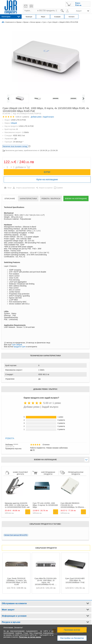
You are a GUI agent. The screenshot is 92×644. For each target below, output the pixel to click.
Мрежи (26, 22)
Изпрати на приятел (46, 188)
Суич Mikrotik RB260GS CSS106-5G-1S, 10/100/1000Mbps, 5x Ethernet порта (72, 505)
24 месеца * (18, 142)
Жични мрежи (35, 22)
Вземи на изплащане (76, 198)
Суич (44, 22)
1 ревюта (25, 117)
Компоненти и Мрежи (13, 22)
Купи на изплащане (47, 179)
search (64, 9)
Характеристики (28, 198)
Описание (10, 198)
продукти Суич (20, 347)
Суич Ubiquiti (53, 22)
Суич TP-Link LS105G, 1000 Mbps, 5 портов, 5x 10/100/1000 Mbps (45, 505)
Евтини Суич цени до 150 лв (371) (16, 535)
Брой (5, 165)
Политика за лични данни (30, 637)
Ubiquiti (14, 123)
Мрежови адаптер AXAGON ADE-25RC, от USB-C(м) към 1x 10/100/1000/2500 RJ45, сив (17, 505)
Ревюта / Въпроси (51, 198)
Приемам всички (72, 630)
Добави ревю (36, 117)
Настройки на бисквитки (72, 638)
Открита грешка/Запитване (25, 188)
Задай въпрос (48, 117)
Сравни (60, 188)
